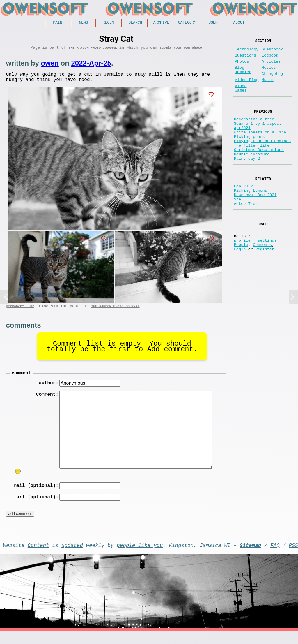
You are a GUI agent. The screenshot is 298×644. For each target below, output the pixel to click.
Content (38, 557)
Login (240, 286)
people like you (140, 557)
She (237, 228)
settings (267, 275)
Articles (271, 66)
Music (268, 88)
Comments (262, 280)
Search (135, 23)
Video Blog (247, 88)
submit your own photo (181, 49)
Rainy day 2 (247, 182)
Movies (269, 74)
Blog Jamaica (243, 76)
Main (57, 23)
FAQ (275, 557)
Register (265, 286)
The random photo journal (93, 49)
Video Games (241, 98)
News (83, 23)
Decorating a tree (254, 132)
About (239, 23)
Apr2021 (242, 143)
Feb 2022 (243, 211)
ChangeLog (272, 81)
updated (72, 557)
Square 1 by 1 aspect (258, 137)
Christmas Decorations (259, 171)
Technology (247, 52)
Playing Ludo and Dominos (262, 160)
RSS (293, 557)
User (213, 23)
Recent (110, 23)
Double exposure (252, 176)
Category (187, 23)
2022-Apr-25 (91, 65)
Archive (161, 23)
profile (242, 275)
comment (21, 379)
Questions (245, 59)
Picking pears (249, 154)
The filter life (252, 165)
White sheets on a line (260, 148)
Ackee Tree (246, 234)
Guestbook (272, 52)
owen (50, 65)
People (241, 280)
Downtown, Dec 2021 (255, 222)
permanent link (20, 311)
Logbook (270, 59)
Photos (242, 66)
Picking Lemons (251, 217)
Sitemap (250, 557)
